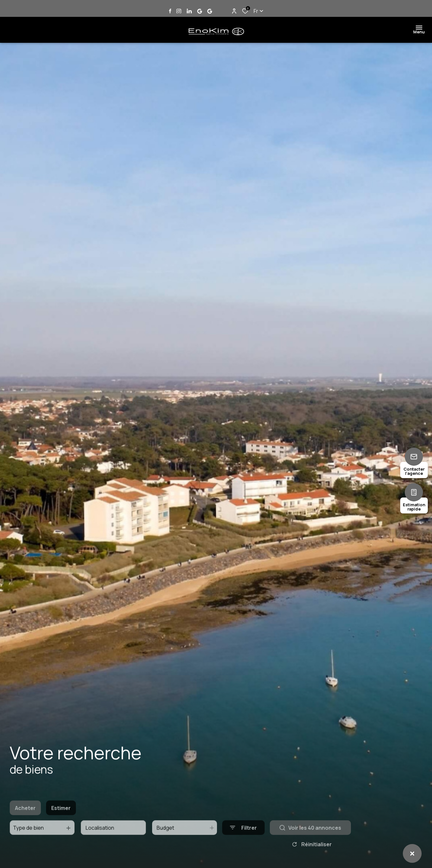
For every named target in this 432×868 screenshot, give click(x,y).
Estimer (61, 819)
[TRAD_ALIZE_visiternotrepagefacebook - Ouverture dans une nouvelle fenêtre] (170, 11)
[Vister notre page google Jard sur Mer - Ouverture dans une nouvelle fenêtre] (200, 11)
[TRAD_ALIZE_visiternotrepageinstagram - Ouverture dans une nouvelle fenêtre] (179, 11)
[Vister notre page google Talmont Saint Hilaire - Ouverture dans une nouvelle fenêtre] (210, 11)
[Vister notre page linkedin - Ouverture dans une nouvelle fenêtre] (189, 11)
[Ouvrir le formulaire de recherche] (243, 839)
